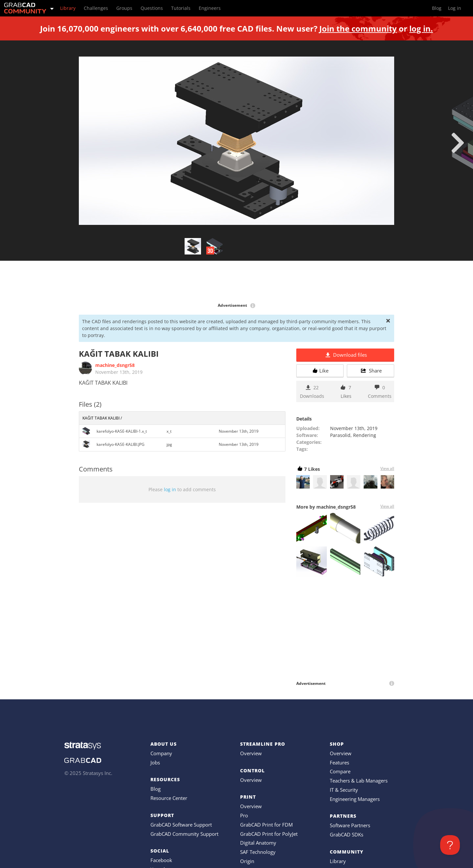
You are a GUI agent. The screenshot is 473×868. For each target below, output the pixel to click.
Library (338, 861)
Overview (251, 753)
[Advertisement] (236, 282)
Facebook (161, 860)
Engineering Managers (355, 799)
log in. (421, 28)
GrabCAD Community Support (184, 834)
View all (387, 468)
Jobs (155, 762)
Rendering (365, 435)
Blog (156, 789)
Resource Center (169, 798)
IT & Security (344, 790)
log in (170, 489)
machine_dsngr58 (115, 365)
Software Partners (350, 825)
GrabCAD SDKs (347, 834)
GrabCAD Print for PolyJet (269, 834)
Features (339, 762)
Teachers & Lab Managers (359, 781)
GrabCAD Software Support (181, 825)
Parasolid (340, 435)
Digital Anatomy (258, 843)
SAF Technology (258, 852)
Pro (244, 815)
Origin (247, 861)
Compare (340, 771)
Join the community (358, 28)
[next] (458, 143)
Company (161, 753)
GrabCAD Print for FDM (266, 825)
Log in (455, 8)
